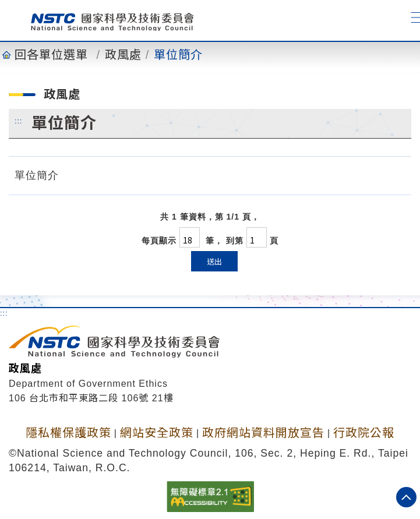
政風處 (123, 55)
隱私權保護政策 (68, 433)
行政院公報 (364, 433)
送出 (214, 261)
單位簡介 (178, 55)
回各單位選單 (51, 55)
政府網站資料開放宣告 (263, 433)
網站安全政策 (157, 433)
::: (19, 121)
